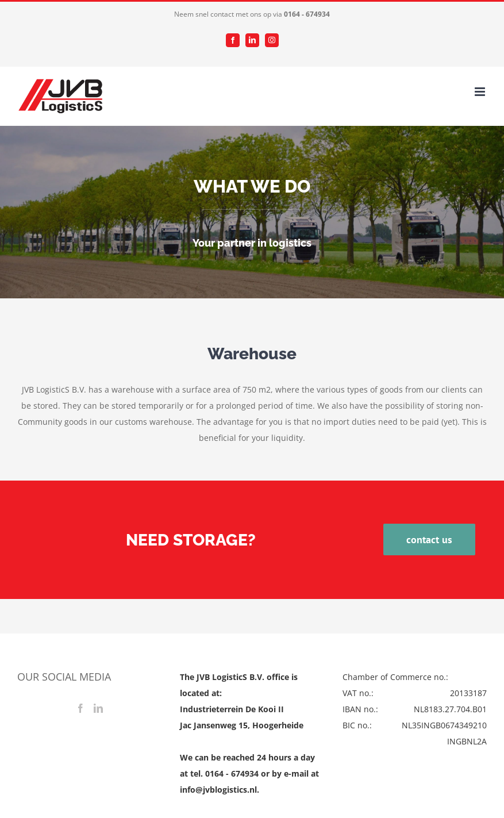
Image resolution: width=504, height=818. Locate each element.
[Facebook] (80, 708)
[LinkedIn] (98, 708)
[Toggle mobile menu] (481, 92)
